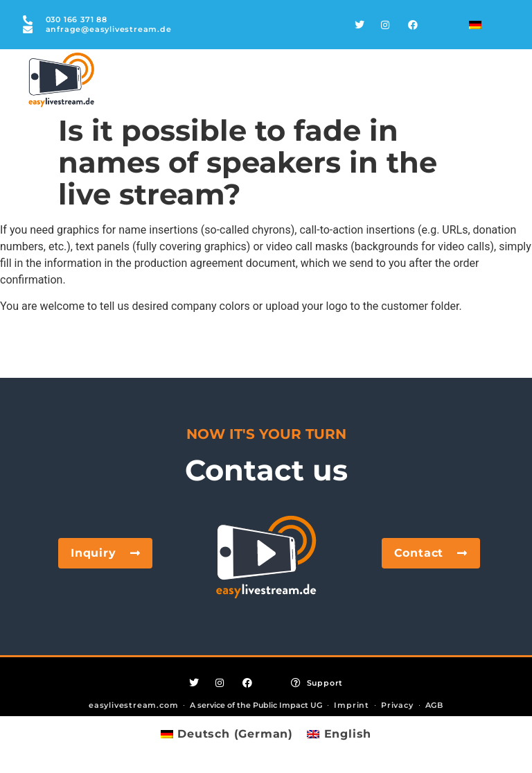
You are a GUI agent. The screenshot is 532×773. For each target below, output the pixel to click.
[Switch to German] (475, 25)
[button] (30, 742)
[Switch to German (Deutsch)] (227, 734)
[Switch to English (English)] (339, 734)
